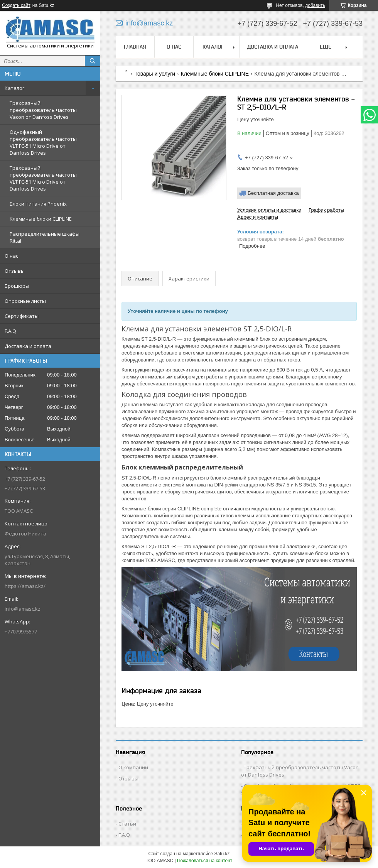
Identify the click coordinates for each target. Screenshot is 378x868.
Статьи (127, 824)
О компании (133, 767)
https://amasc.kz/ (25, 586)
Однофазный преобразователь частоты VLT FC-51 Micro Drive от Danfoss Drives (43, 142)
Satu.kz (222, 854)
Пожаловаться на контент (205, 861)
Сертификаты (22, 316)
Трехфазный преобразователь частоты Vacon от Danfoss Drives (43, 110)
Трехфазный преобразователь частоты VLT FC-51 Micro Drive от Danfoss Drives (43, 178)
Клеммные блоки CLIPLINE (41, 219)
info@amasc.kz (23, 609)
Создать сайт (16, 5)
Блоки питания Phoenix (38, 204)
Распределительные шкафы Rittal (45, 237)
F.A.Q (10, 331)
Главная (135, 47)
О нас (11, 256)
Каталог (14, 88)
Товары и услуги (155, 74)
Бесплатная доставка (273, 193)
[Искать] (93, 61)
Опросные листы (25, 301)
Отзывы (15, 271)
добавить (315, 5)
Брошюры (17, 286)
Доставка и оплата (28, 346)
